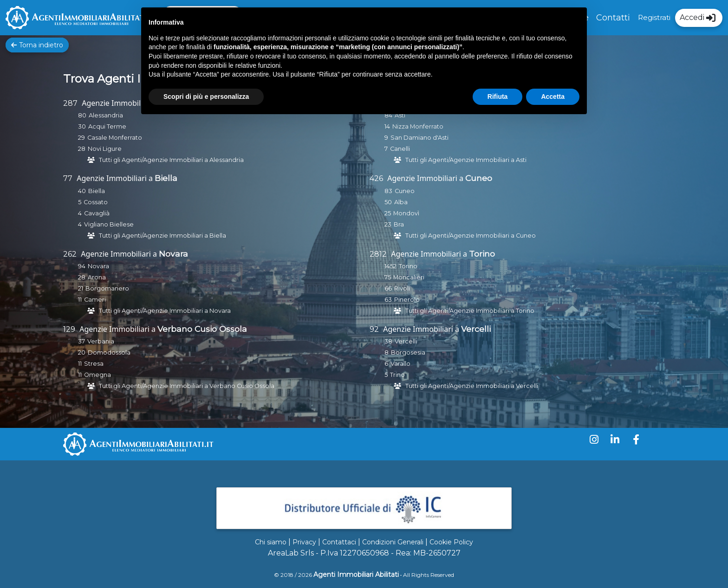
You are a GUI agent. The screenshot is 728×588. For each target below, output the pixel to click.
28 (82, 149)
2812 (378, 254)
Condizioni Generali (393, 542)
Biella (166, 178)
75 (388, 277)
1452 (390, 266)
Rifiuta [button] (498, 97)
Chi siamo (271, 542)
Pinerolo (407, 300)
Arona (97, 277)
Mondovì (406, 213)
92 (374, 329)
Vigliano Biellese (109, 224)
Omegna (97, 375)
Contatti (613, 18)
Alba (401, 202)
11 (80, 300)
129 (69, 329)
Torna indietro (37, 45)
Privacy (304, 542)
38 (388, 341)
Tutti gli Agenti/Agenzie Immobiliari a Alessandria (171, 160)
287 (70, 103)
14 (387, 126)
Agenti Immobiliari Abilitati (356, 575)
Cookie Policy (451, 542)
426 (376, 178)
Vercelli (476, 329)
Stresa (94, 364)
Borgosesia (408, 352)
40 (82, 191)
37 (81, 341)
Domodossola (109, 352)
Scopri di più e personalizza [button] (206, 97)
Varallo (400, 364)
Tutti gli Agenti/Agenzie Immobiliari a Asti (466, 160)
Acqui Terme (107, 126)
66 (388, 288)
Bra (399, 224)
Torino (482, 254)
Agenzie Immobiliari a (120, 103)
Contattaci (339, 542)
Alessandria (106, 115)
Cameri (95, 300)
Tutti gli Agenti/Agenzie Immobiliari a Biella (162, 236)
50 (388, 202)
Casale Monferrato (115, 138)
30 (82, 126)
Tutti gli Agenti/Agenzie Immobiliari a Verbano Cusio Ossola (187, 386)
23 (388, 224)
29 (81, 138)
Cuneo (479, 178)
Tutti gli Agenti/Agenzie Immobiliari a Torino (470, 311)
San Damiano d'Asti (419, 138)
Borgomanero (107, 288)
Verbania (101, 341)
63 (388, 300)
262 (70, 254)
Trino (397, 375)
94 (82, 266)
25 (388, 213)
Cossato (96, 202)
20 (82, 352)
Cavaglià (97, 213)
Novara (173, 254)
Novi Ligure (105, 149)
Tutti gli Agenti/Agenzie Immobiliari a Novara (165, 311)
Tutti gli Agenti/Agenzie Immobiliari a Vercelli (472, 386)
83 (388, 191)
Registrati (654, 17)
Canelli (400, 149)
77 (68, 178)
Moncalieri (409, 277)
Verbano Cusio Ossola (202, 329)
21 (81, 288)
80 (82, 115)
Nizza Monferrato (418, 126)
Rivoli (402, 288)
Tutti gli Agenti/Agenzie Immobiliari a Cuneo (471, 236)
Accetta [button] (553, 97)
